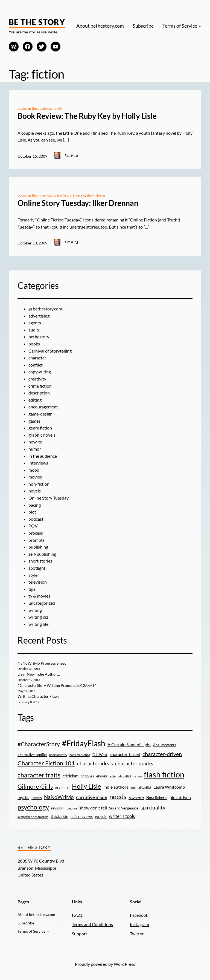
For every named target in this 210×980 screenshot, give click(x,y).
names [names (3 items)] (37, 798)
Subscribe (143, 26)
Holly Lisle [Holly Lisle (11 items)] (87, 786)
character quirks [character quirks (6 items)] (134, 763)
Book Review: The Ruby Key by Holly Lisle (87, 116)
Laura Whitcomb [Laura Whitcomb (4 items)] (169, 787)
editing (35, 400)
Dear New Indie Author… (39, 674)
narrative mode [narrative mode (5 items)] (92, 797)
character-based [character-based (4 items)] (125, 754)
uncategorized (42, 603)
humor (35, 449)
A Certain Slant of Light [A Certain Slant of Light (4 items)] (129, 745)
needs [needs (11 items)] (118, 796)
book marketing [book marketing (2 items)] (80, 755)
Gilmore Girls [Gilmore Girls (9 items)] (35, 786)
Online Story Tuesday (69, 195)
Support (80, 934)
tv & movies (39, 596)
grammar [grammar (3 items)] (62, 787)
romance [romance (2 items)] (71, 808)
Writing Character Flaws (38, 696)
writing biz (38, 617)
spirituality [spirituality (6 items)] (153, 807)
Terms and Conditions (92, 924)
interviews (38, 463)
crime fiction (40, 386)
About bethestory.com (100, 26)
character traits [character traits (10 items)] (39, 775)
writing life (38, 624)
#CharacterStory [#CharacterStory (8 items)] (39, 744)
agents (35, 323)
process (36, 533)
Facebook (139, 915)
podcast (36, 519)
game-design (40, 414)
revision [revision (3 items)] (57, 808)
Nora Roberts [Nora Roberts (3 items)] (157, 798)
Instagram (139, 924)
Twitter (137, 934)
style (33, 575)
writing (35, 610)
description (39, 393)
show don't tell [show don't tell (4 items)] (93, 808)
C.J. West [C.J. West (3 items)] (100, 755)
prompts (37, 540)
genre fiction (40, 428)
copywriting (40, 372)
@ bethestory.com (45, 309)
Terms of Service (180, 26)
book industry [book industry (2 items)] (58, 755)
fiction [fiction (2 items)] (138, 776)
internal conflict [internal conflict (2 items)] (141, 787)
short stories (96, 195)
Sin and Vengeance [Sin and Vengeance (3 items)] (124, 808)
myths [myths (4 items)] (23, 797)
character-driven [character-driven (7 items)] (162, 754)
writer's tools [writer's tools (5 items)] (122, 816)
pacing (35, 505)
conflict (36, 365)
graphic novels (42, 435)
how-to (35, 442)
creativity (37, 379)
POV (33, 526)
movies (35, 477)
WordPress (124, 964)
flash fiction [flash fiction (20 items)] (164, 774)
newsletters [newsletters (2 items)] (136, 798)
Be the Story (37, 22)
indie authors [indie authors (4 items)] (116, 787)
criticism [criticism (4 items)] (71, 776)
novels (57, 108)
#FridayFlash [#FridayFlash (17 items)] (84, 743)
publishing (38, 547)
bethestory (39, 337)
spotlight (37, 568)
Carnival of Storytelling (50, 351)
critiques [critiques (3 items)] (87, 776)
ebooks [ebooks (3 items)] (102, 776)
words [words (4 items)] (101, 816)
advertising (39, 316)
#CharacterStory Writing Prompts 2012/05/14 (57, 685)
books (22, 108)
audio (34, 330)
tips (32, 589)
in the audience (40, 108)
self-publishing (42, 554)
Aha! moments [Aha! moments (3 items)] (165, 745)
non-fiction (39, 484)
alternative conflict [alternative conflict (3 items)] (32, 755)
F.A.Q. (78, 915)
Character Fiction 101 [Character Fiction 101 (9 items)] (46, 763)
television (38, 582)
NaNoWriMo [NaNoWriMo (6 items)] (59, 797)
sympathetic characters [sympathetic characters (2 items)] (33, 817)
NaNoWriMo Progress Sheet (42, 663)
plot (32, 512)
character (37, 358)
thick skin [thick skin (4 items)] (59, 816)
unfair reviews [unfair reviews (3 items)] (82, 817)
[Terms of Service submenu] (200, 26)
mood (34, 470)
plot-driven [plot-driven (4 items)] (180, 797)
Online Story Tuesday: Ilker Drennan (78, 203)
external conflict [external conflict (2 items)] (120, 776)
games (34, 421)
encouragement (43, 407)
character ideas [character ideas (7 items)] (95, 763)
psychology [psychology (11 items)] (33, 807)
